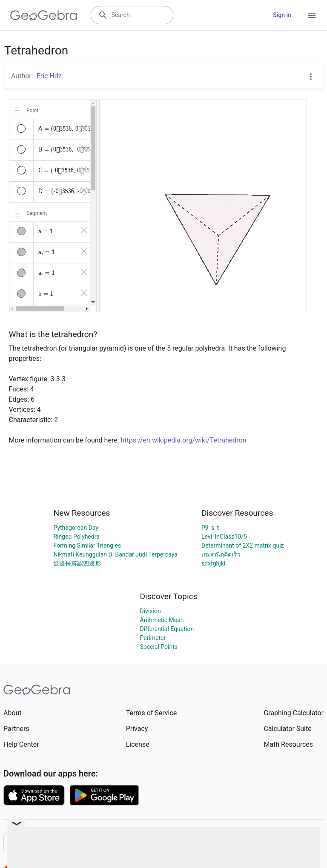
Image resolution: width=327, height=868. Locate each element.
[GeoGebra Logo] (44, 15)
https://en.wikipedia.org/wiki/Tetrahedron (184, 440)
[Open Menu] (312, 15)
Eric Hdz (49, 76)
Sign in (282, 15)
